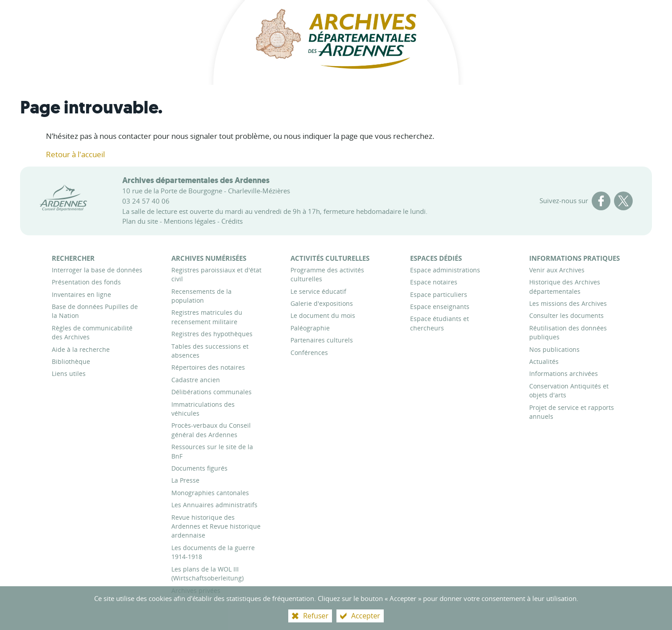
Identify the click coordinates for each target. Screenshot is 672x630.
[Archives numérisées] (209, 258)
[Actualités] (544, 361)
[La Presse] (185, 480)
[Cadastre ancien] (196, 380)
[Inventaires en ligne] (81, 294)
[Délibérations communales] (212, 392)
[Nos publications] (554, 349)
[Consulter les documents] (566, 315)
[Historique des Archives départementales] (565, 286)
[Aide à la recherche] (81, 349)
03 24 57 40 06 (146, 201)
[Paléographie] (310, 328)
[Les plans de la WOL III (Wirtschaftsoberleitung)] (207, 574)
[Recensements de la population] (201, 296)
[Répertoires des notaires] (208, 367)
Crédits (232, 221)
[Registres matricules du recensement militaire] (207, 317)
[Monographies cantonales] (210, 493)
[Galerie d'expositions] (322, 303)
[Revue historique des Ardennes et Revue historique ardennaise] (216, 526)
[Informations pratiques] (575, 258)
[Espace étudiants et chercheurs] (440, 323)
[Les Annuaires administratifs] (214, 505)
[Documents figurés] (199, 468)
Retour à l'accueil (75, 154)
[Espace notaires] (434, 282)
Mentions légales (190, 221)
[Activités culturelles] (330, 258)
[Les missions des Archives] (568, 303)
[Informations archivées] (564, 373)
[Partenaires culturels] (322, 340)
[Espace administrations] (445, 270)
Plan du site (140, 221)
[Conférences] (309, 353)
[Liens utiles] (69, 373)
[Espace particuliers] (439, 294)
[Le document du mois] (323, 315)
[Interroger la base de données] (97, 270)
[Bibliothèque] (71, 361)
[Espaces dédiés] (436, 258)
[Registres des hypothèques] (212, 334)
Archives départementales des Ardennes (196, 180)
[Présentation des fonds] (86, 282)
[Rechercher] (73, 258)
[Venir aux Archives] (557, 270)
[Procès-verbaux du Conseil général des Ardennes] (211, 430)
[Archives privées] (196, 590)
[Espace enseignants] (440, 307)
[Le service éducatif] (318, 291)
